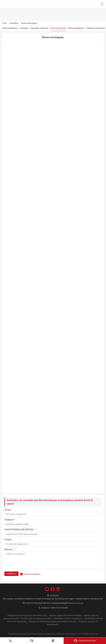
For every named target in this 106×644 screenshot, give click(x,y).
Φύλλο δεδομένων (10, 28)
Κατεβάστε (14, 23)
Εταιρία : (8, 540)
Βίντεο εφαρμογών (76, 28)
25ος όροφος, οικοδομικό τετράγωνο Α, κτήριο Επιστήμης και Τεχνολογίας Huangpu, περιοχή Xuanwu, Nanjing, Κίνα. (53, 599)
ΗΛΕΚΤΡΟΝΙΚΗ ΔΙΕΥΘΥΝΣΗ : (20, 530)
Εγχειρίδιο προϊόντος (40, 28)
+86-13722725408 (59, 608)
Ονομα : (8, 510)
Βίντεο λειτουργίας (29, 23)
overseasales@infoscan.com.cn (67, 603)
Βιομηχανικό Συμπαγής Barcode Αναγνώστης (27, 615)
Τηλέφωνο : (10, 520)
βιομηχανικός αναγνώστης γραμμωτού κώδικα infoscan (52, 621)
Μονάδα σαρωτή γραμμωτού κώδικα (36, 618)
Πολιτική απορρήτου (32, 574)
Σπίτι (4, 23)
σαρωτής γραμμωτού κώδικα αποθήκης (65, 615)
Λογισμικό (24, 28)
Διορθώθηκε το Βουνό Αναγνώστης (68, 618)
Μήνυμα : (10, 550)
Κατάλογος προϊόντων (96, 28)
